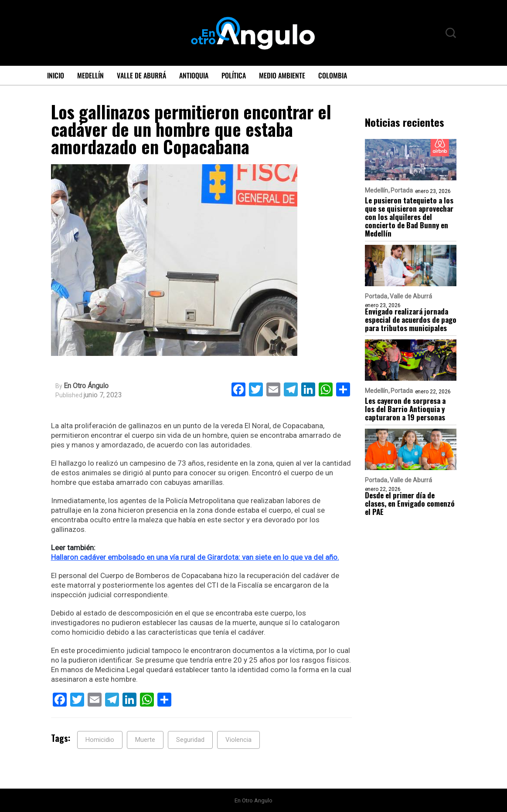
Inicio (56, 75)
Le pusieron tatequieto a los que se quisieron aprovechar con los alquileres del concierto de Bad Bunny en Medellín (409, 217)
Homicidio (100, 740)
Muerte (145, 740)
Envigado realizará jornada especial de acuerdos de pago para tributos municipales (411, 320)
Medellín (90, 75)
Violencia (238, 740)
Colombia (333, 75)
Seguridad (190, 740)
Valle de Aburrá (141, 75)
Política (234, 75)
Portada (402, 190)
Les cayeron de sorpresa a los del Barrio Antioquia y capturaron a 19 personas (405, 409)
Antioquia (194, 75)
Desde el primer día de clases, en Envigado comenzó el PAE (410, 503)
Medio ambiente (282, 75)
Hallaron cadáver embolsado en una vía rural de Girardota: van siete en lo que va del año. (195, 557)
